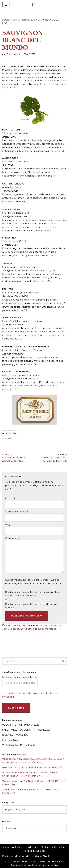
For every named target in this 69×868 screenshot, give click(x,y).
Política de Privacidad (54, 847)
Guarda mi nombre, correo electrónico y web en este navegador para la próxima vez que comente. (33, 582)
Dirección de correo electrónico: (20, 681)
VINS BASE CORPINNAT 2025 (19, 745)
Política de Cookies (34, 851)
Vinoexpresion (13, 54)
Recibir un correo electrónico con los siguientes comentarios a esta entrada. (32, 594)
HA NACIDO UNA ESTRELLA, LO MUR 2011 (39, 767)
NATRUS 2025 (10, 740)
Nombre (11, 498)
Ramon (6, 767)
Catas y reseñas (21, 20)
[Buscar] (31, 661)
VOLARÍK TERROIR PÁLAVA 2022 (21, 725)
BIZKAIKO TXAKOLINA (15, 735)
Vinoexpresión (10, 759)
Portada (6, 20)
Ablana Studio (50, 865)
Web (8, 525)
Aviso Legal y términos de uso (20, 847)
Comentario (13, 538)
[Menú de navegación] (6, 5)
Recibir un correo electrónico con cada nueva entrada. (31, 606)
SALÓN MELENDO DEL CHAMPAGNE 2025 (26, 730)
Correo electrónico (17, 512)
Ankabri (7, 772)
